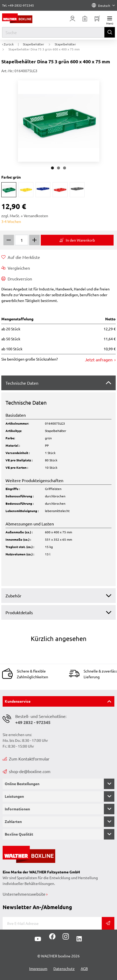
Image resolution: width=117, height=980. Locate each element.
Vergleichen (16, 268)
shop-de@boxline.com (27, 771)
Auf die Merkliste (21, 257)
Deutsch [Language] (103, 6)
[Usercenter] (72, 19)
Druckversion (17, 279)
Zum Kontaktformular (26, 759)
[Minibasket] (97, 19)
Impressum (38, 968)
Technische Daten (22, 383)
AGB (84, 968)
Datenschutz (64, 968)
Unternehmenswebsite (24, 894)
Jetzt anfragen (99, 359)
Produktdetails (19, 612)
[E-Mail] (52, 923)
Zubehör (13, 596)
